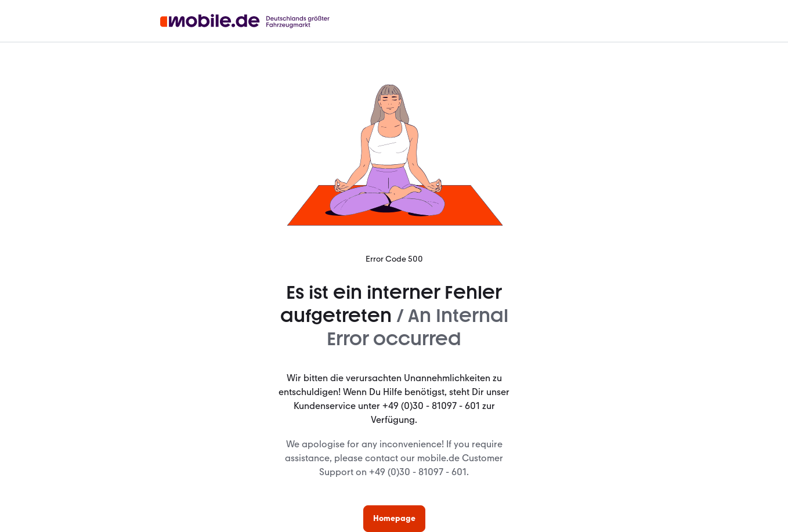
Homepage (394, 518)
